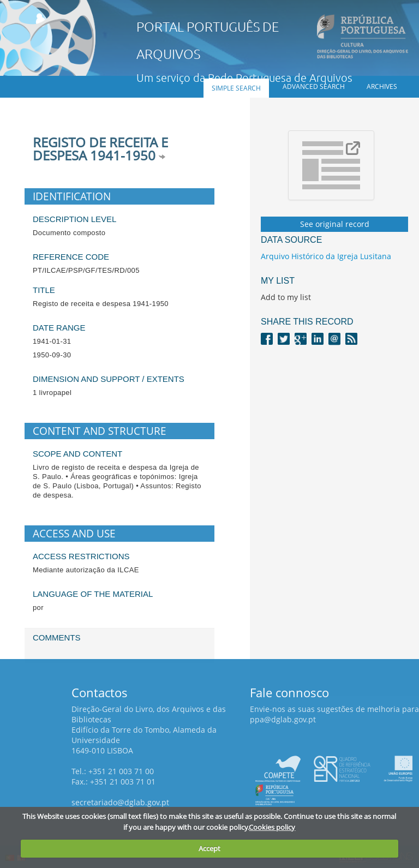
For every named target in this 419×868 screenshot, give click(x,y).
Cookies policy (272, 827)
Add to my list (286, 297)
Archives (382, 86)
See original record (335, 224)
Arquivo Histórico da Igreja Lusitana (326, 256)
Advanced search (314, 86)
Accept (209, 848)
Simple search (236, 88)
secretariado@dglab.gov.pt (120, 802)
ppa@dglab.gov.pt (283, 719)
